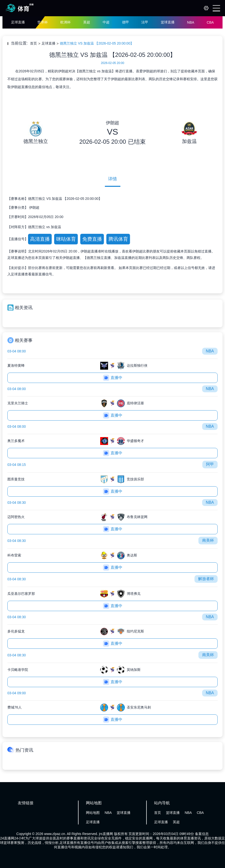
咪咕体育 (66, 239)
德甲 (126, 22)
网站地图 (93, 813)
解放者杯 (206, 579)
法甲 (145, 22)
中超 (106, 22)
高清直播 (40, 239)
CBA (210, 22)
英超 (87, 22)
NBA (191, 22)
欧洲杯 (65, 22)
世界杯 (43, 22)
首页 (33, 43)
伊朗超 (34, 207)
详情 (112, 179)
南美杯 (208, 540)
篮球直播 (168, 22)
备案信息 (202, 834)
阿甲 (210, 464)
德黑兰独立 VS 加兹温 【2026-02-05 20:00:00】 (97, 43)
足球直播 (18, 22)
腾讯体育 (118, 239)
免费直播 (92, 239)
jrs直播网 (106, 834)
